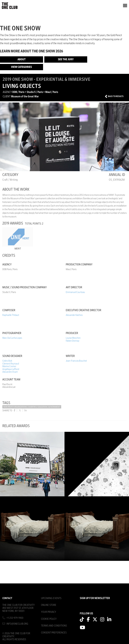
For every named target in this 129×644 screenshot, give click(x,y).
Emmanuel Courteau (75, 292)
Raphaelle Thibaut (11, 315)
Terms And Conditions (54, 626)
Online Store (49, 605)
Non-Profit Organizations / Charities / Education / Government (32, 407)
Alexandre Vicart (10, 372)
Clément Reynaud (11, 364)
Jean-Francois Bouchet (76, 361)
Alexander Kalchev (74, 315)
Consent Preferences (54, 633)
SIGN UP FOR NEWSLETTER (95, 598)
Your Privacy (49, 612)
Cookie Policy (49, 619)
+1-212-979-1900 (15, 618)
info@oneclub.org (17, 624)
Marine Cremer (9, 366)
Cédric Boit (7, 361)
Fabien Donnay (73, 341)
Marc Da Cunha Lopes (12, 338)
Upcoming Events (51, 598)
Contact (7, 598)
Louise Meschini (73, 338)
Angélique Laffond (11, 369)
